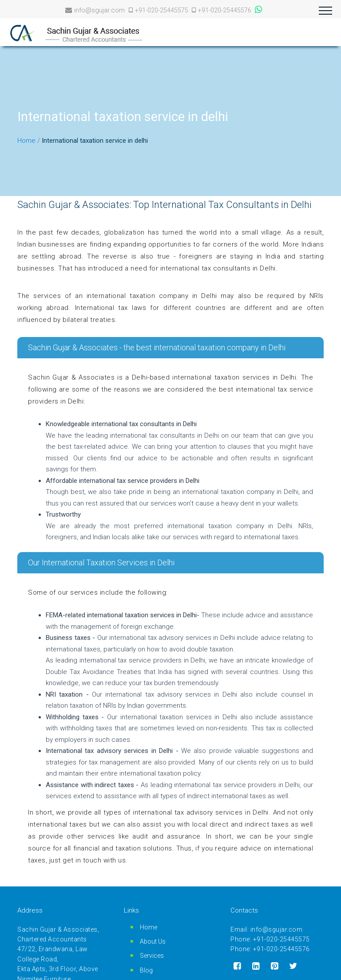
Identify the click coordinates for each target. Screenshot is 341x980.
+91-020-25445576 (222, 10)
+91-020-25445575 (159, 10)
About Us (153, 941)
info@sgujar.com (95, 10)
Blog (146, 970)
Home (26, 141)
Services (152, 956)
